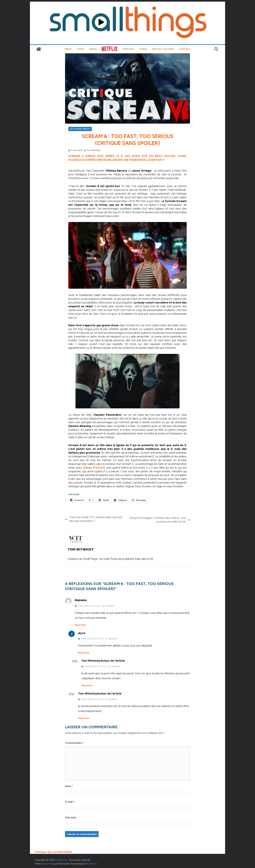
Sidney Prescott (94, 468)
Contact (185, 49)
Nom (69, 786)
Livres (143, 49)
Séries (93, 49)
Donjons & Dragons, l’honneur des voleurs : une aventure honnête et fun (160, 520)
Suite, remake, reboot (80, 129)
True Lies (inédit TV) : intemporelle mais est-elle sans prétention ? (94, 519)
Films (80, 49)
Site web (71, 818)
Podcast (128, 49)
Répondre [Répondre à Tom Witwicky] (87, 685)
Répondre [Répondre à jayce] (84, 653)
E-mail (70, 802)
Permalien (108, 606)
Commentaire (75, 743)
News (68, 49)
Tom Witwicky (94, 150)
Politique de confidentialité (53, 852)
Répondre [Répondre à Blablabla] (80, 625)
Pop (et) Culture (163, 49)
